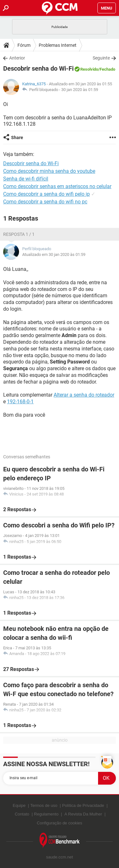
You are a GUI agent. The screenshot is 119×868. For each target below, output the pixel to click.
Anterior (17, 58)
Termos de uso (44, 805)
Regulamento (46, 814)
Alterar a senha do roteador (84, 395)
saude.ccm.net (60, 857)
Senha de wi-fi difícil (26, 179)
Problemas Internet (58, 45)
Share (17, 138)
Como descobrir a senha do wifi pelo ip (46, 194)
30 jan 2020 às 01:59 (80, 90)
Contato (22, 814)
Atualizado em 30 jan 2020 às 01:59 (54, 254)
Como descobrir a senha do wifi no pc (45, 202)
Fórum (24, 45)
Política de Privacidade (83, 805)
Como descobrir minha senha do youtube (49, 171)
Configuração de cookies (60, 823)
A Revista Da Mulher (83, 814)
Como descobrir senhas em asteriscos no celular (57, 186)
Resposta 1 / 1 (19, 234)
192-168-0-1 (20, 402)
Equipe (19, 805)
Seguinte (101, 58)
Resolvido (89, 69)
